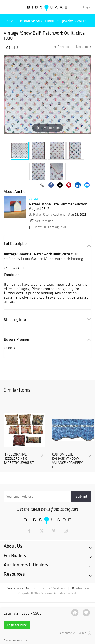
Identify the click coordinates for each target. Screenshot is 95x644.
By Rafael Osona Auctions (47, 215)
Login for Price (17, 625)
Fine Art (10, 21)
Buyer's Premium (18, 339)
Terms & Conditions (54, 588)
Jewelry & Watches (76, 21)
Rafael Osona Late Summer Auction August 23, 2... (58, 206)
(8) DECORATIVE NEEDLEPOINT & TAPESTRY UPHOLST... (20, 459)
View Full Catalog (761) (47, 227)
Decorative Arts (30, 21)
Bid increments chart (16, 640)
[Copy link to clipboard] (42, 186)
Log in (87, 7)
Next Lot (84, 47)
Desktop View (80, 588)
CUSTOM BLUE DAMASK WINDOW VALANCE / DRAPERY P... (68, 461)
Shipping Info (15, 319)
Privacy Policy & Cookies (21, 588)
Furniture (52, 21)
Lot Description (16, 243)
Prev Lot (61, 47)
